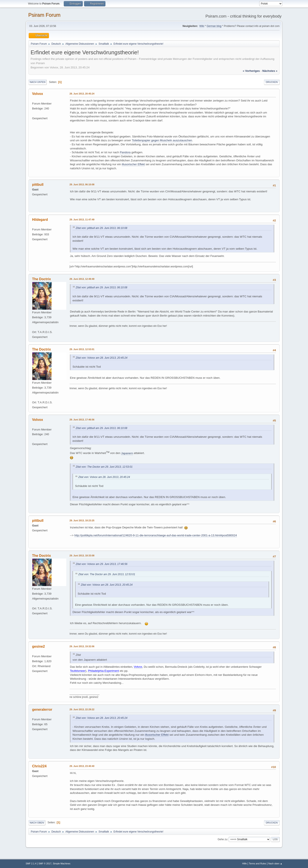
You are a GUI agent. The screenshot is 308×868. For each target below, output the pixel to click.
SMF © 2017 (45, 864)
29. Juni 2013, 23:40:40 (82, 766)
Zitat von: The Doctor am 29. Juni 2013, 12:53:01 (104, 467)
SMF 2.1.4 (31, 864)
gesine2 (38, 646)
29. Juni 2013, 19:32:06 (82, 646)
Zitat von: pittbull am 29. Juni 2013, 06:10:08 (101, 228)
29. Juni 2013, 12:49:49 (82, 279)
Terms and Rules (258, 864)
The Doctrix (41, 279)
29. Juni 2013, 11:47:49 (82, 220)
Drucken (272, 82)
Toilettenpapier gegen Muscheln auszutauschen (162, 140)
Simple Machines (62, 864)
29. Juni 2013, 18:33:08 (82, 556)
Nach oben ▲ (275, 864)
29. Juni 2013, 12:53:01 (82, 349)
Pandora (125, 152)
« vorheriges (251, 71)
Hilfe (244, 864)
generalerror (42, 710)
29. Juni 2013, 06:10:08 (82, 184)
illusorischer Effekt (133, 164)
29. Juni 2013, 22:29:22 (82, 709)
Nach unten (38, 82)
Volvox (38, 94)
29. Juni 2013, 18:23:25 (82, 520)
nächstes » (270, 71)
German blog (214, 26)
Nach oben (37, 823)
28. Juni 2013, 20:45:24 (82, 94)
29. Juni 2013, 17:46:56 (82, 420)
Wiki (202, 26)
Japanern (127, 453)
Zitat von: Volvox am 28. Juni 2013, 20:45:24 (102, 358)
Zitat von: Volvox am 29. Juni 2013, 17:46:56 (102, 564)
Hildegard (40, 220)
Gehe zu (222, 839)
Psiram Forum (44, 15)
